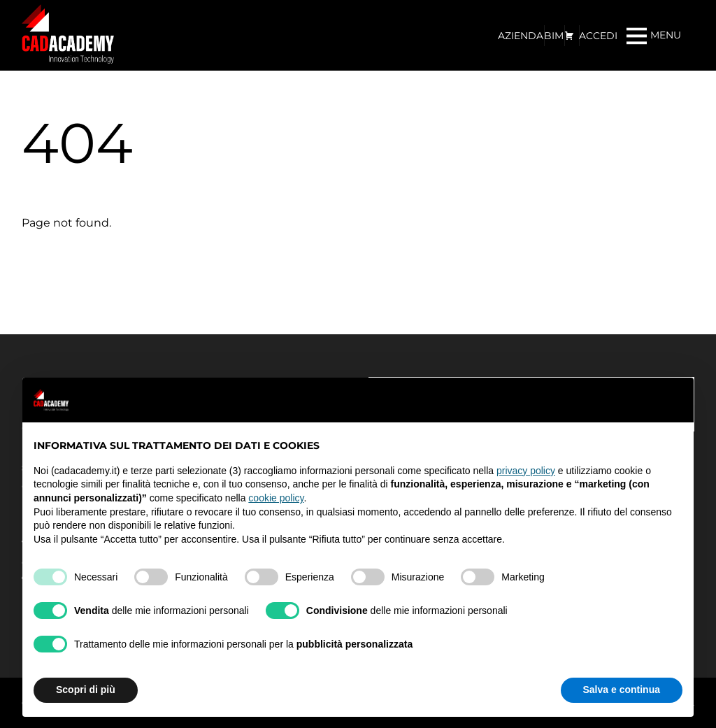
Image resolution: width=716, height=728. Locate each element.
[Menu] (654, 35)
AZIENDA (521, 36)
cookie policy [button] (276, 498)
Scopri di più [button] (86, 690)
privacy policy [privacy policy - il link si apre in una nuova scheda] (526, 471)
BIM (554, 36)
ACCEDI (598, 36)
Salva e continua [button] (622, 690)
